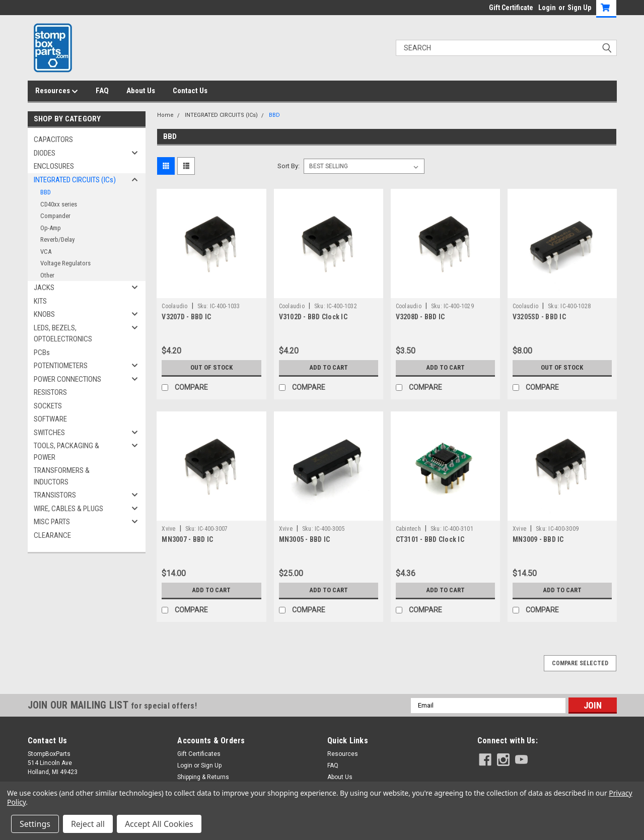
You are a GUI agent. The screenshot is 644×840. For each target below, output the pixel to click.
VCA (46, 252)
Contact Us (190, 91)
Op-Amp (51, 228)
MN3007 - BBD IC (187, 539)
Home (165, 115)
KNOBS (44, 314)
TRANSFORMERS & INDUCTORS (62, 476)
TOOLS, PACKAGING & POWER (66, 451)
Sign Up (579, 8)
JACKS (44, 288)
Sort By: (289, 166)
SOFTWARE (50, 419)
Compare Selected (580, 663)
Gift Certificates (199, 754)
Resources (57, 91)
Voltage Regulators (65, 263)
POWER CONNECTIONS (67, 379)
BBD (46, 192)
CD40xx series (59, 204)
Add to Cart (329, 368)
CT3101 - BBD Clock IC (430, 539)
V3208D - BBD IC (420, 317)
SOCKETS (48, 406)
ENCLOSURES (54, 166)
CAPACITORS (53, 139)
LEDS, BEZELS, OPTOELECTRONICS (63, 334)
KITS (40, 301)
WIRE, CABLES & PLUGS (68, 509)
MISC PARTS (52, 522)
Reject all (88, 824)
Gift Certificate (511, 8)
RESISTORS (50, 392)
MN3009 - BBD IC (538, 539)
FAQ (102, 91)
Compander (55, 216)
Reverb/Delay (57, 239)
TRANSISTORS (55, 495)
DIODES (45, 153)
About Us (141, 91)
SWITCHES (49, 433)
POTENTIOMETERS (61, 366)
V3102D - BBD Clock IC (313, 317)
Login (547, 8)
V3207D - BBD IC (186, 317)
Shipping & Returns (203, 777)
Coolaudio (174, 306)
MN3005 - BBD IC (305, 539)
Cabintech (408, 529)
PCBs (42, 353)
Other (47, 275)
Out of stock (211, 368)
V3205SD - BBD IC (539, 317)
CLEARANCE (52, 535)
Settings (35, 824)
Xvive (168, 529)
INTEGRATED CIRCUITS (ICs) (75, 180)
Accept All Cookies (159, 824)
